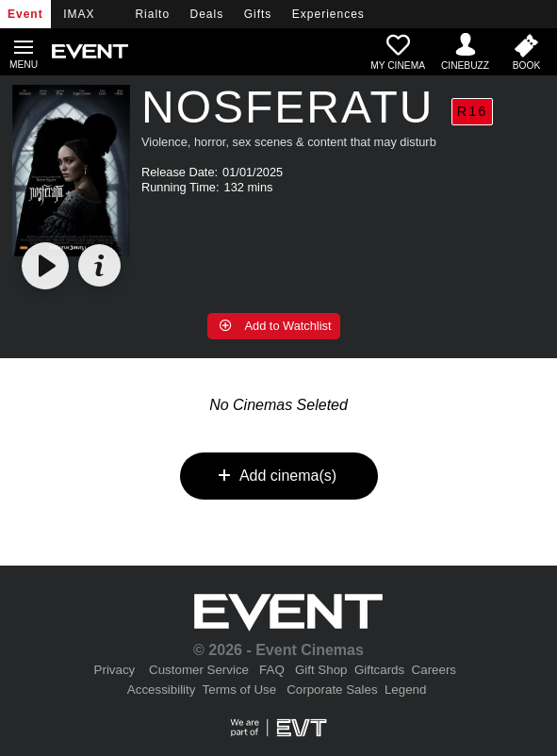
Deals (207, 14)
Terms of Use (240, 690)
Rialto (152, 14)
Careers (434, 670)
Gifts (258, 14)
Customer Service (199, 670)
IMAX (79, 14)
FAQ (272, 670)
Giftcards (379, 670)
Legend (405, 690)
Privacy (115, 670)
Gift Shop (321, 670)
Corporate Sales (332, 690)
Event (25, 14)
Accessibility (162, 690)
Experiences (328, 14)
